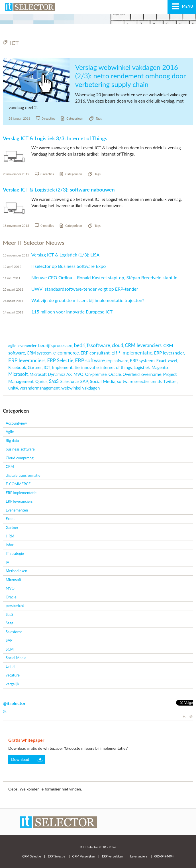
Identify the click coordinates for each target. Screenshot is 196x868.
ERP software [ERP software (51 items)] (90, 360)
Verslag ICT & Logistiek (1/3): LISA (65, 255)
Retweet (191, 717)
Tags (99, 118)
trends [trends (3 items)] (156, 381)
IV (7, 562)
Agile (10, 432)
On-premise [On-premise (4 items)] (96, 374)
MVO (10, 588)
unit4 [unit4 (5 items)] (13, 388)
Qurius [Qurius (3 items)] (41, 381)
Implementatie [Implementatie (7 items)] (66, 367)
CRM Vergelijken (84, 856)
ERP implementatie (21, 493)
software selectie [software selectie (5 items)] (133, 381)
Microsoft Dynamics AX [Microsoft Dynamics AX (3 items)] (51, 374)
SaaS (10, 614)
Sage (10, 623)
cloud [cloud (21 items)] (117, 345)
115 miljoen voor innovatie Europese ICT (72, 312)
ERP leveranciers (19, 501)
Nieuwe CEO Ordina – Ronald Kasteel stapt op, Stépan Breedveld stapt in (104, 277)
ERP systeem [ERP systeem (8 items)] (142, 360)
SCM (10, 649)
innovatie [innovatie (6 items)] (90, 367)
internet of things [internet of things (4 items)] (116, 367)
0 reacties (48, 118)
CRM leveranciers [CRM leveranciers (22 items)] (143, 345)
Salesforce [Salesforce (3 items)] (70, 381)
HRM (10, 536)
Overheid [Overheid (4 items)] (131, 374)
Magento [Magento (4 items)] (160, 367)
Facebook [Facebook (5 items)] (17, 367)
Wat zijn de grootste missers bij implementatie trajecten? (88, 300)
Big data (12, 441)
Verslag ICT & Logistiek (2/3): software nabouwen (59, 190)
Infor (10, 545)
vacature (13, 675)
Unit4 (10, 667)
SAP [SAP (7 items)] (84, 381)
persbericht (15, 606)
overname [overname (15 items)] (151, 374)
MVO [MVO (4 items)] (78, 374)
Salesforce (14, 632)
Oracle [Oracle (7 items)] (115, 374)
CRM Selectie (31, 856)
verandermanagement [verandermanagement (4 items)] (40, 388)
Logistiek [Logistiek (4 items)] (142, 367)
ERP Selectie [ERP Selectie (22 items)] (60, 360)
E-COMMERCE (18, 484)
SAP (9, 640)
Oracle (11, 597)
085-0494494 (164, 856)
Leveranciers (139, 856)
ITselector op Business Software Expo (69, 266)
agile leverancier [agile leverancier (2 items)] (22, 346)
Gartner (12, 527)
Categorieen (75, 118)
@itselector (14, 703)
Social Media (16, 658)
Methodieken (17, 571)
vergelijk (12, 684)
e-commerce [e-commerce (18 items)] (66, 353)
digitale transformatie (23, 475)
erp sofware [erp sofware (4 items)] (117, 361)
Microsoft (14, 580)
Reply (185, 717)
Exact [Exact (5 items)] (162, 360)
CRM (10, 466)
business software (20, 449)
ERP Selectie (56, 856)
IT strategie (15, 553)
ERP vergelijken (113, 856)
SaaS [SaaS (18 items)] (54, 381)
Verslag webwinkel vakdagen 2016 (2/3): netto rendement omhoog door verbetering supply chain (130, 76)
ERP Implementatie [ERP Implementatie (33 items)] (132, 353)
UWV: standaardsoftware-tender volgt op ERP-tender (85, 289)
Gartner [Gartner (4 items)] (35, 367)
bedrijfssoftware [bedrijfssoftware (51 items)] (92, 345)
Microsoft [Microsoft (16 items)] (18, 374)
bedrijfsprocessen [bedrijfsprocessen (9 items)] (55, 345)
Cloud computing (20, 458)
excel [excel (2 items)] (172, 361)
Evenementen (17, 510)
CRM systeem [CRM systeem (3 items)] (39, 353)
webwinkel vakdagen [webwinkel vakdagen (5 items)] (80, 388)
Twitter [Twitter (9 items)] (170, 381)
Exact (10, 519)
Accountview (16, 423)
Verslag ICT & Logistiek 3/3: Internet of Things (55, 138)
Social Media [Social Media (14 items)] (103, 381)
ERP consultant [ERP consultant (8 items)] (95, 353)
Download (20, 759)
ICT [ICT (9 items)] (47, 367)
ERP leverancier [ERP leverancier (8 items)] (169, 353)
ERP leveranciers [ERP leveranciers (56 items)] (27, 360)
